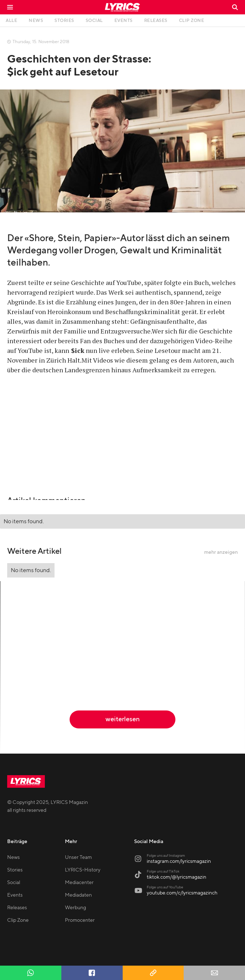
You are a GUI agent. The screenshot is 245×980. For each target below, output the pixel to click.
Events (15, 895)
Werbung (76, 908)
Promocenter (80, 920)
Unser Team (78, 857)
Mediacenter (79, 883)
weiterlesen (122, 719)
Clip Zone (18, 920)
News (13, 857)
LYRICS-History (83, 870)
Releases (17, 908)
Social (14, 883)
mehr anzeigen (221, 552)
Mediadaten (78, 895)
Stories (15, 870)
